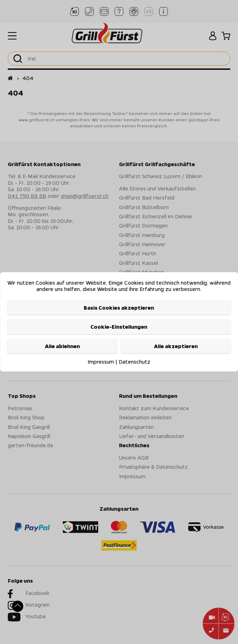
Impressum (101, 362)
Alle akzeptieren (176, 346)
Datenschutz (135, 362)
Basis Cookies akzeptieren (119, 308)
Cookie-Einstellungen (119, 327)
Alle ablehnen (62, 346)
